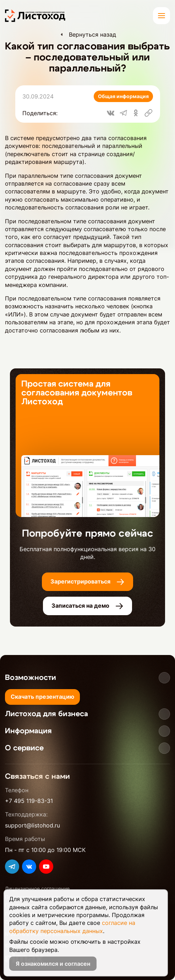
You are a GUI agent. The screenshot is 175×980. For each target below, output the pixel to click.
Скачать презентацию (42, 697)
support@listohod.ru (32, 825)
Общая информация (123, 96)
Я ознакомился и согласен (53, 964)
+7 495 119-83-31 (29, 801)
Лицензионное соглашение (37, 888)
